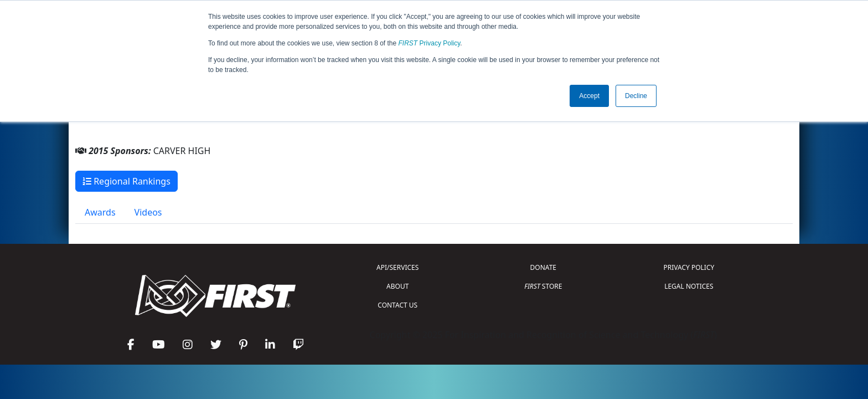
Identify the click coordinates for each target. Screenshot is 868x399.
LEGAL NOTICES (689, 286)
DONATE (543, 267)
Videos (148, 212)
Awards (100, 212)
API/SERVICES (397, 267)
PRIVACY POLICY (689, 267)
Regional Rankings (126, 181)
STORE (543, 286)
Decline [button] (636, 96)
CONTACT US (397, 305)
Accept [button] (589, 96)
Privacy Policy (430, 43)
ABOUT (397, 286)
